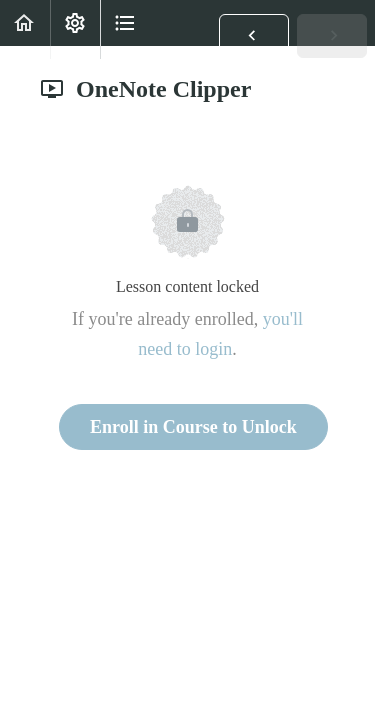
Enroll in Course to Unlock (193, 427)
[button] (254, 36)
